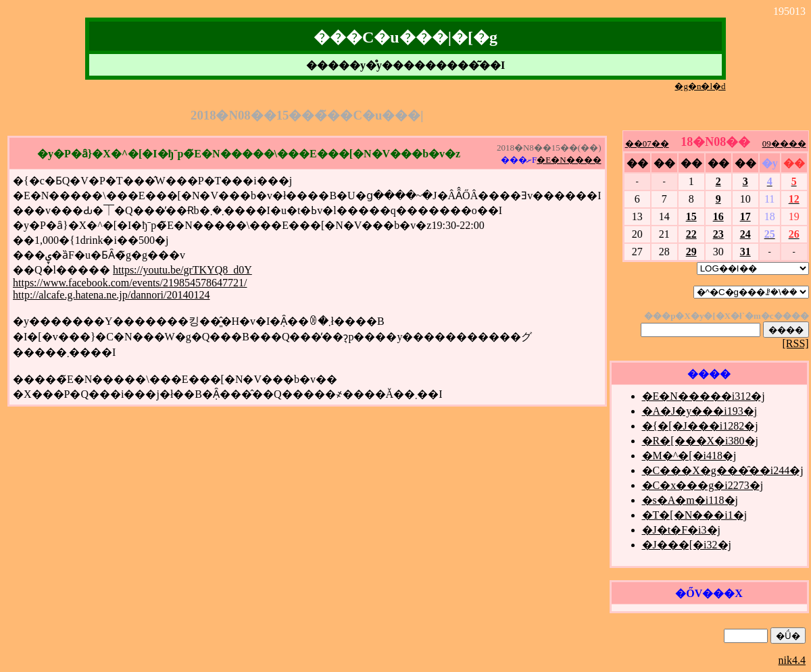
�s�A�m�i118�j (690, 500)
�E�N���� (569, 160)
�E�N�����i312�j (704, 396)
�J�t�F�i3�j (681, 530)
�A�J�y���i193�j (700, 411)
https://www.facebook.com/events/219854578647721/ (130, 283)
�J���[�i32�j (687, 545)
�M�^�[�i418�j (689, 456)
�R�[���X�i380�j (700, 441)
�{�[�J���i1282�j (700, 426)
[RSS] (796, 343)
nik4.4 (792, 660)
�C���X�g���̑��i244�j (723, 470)
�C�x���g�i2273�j (703, 485)
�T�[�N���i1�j (695, 515)
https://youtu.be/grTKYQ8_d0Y (182, 270)
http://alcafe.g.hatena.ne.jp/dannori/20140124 (111, 295)
